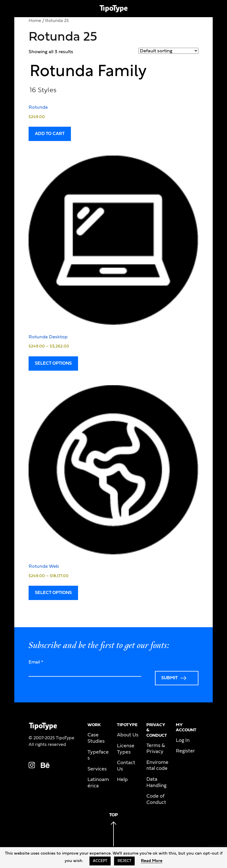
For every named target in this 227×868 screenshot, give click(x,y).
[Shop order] (168, 51)
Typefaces (98, 755)
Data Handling (156, 782)
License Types (126, 749)
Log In (183, 740)
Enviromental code (157, 766)
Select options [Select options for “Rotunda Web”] (53, 593)
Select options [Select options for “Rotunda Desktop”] (53, 363)
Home (35, 21)
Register (185, 751)
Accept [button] (100, 861)
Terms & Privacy (156, 749)
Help (122, 780)
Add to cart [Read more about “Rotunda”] (50, 134)
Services (97, 769)
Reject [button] (124, 861)
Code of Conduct (156, 799)
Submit (170, 678)
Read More (152, 861)
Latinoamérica (98, 783)
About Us (128, 735)
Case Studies (96, 738)
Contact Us (126, 766)
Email (36, 662)
